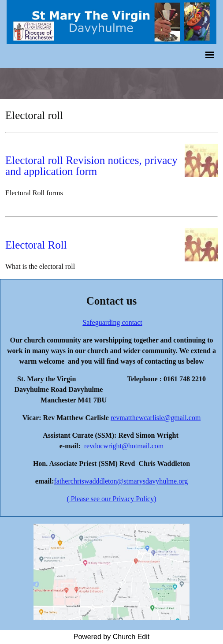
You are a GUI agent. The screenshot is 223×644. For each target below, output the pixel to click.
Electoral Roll (36, 245)
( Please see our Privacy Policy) (111, 499)
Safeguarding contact (112, 322)
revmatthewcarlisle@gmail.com (156, 418)
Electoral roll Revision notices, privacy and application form (91, 166)
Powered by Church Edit (112, 637)
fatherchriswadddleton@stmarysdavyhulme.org (121, 481)
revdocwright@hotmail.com (124, 446)
